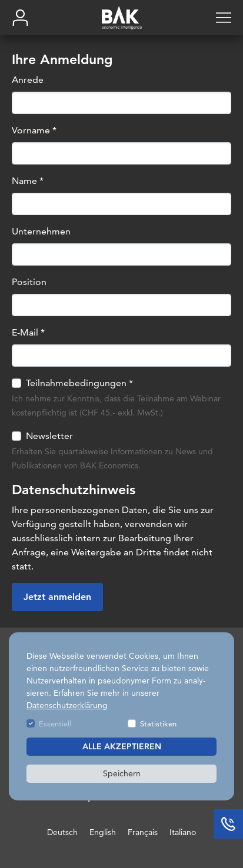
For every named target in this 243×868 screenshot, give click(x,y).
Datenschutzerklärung (67, 705)
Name (28, 181)
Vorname (34, 131)
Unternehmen (41, 232)
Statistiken (158, 723)
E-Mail (28, 333)
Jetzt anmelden (57, 597)
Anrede (28, 80)
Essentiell (55, 723)
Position (29, 282)
